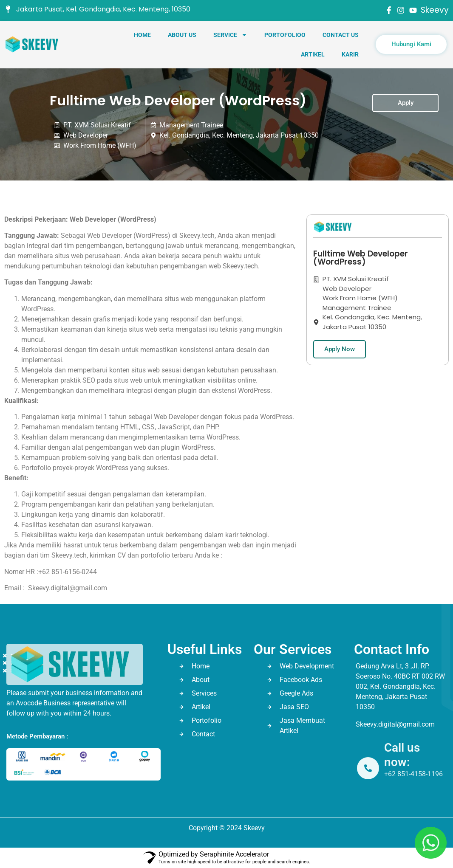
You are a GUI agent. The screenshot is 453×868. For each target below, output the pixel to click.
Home (142, 35)
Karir (350, 54)
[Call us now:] (369, 768)
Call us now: (403, 755)
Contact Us (341, 35)
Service (230, 35)
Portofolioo (285, 35)
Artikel (313, 54)
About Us (182, 35)
